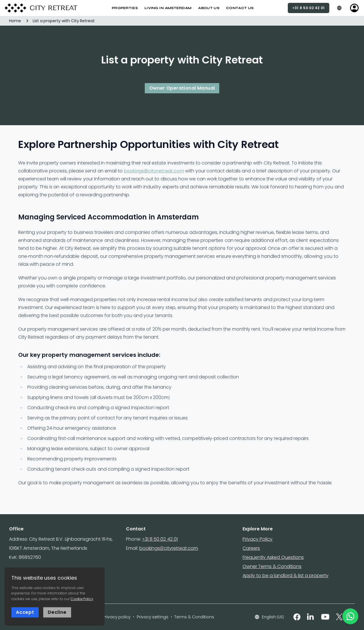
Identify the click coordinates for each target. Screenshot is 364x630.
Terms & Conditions (194, 617)
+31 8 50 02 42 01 (160, 539)
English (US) (269, 617)
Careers (251, 548)
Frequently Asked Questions (273, 557)
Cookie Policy (82, 599)
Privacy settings (153, 617)
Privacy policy (117, 617)
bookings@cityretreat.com (154, 171)
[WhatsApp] (350, 616)
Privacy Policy (258, 539)
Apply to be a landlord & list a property (286, 576)
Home (15, 21)
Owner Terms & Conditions (272, 566)
